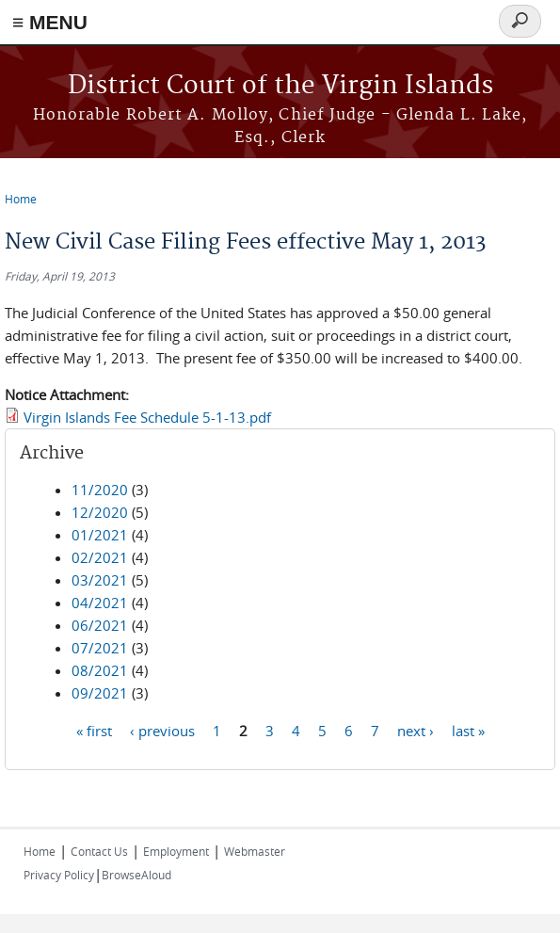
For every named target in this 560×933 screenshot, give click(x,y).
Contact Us (99, 851)
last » (468, 730)
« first (94, 730)
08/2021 (100, 670)
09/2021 (100, 693)
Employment (176, 851)
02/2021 (100, 557)
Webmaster (255, 851)
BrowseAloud (136, 875)
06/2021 (100, 625)
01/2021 (100, 535)
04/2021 (100, 603)
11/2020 (100, 490)
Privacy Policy (59, 875)
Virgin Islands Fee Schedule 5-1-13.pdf (147, 417)
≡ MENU (50, 22)
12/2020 (100, 512)
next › (416, 730)
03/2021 (100, 580)
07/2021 (100, 648)
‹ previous (162, 730)
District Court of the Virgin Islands (280, 86)
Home (21, 199)
